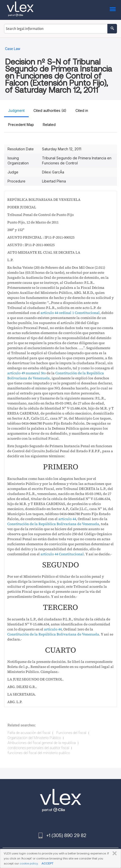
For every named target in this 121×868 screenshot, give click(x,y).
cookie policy (29, 863)
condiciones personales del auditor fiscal (38, 748)
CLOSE (114, 853)
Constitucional (87, 313)
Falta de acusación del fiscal (29, 733)
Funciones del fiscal (71, 733)
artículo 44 (67, 519)
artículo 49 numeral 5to (27, 373)
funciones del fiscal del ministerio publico (39, 753)
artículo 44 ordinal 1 (57, 313)
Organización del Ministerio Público (34, 738)
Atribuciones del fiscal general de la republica (42, 743)
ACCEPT (47, 863)
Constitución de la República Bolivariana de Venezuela (53, 524)
